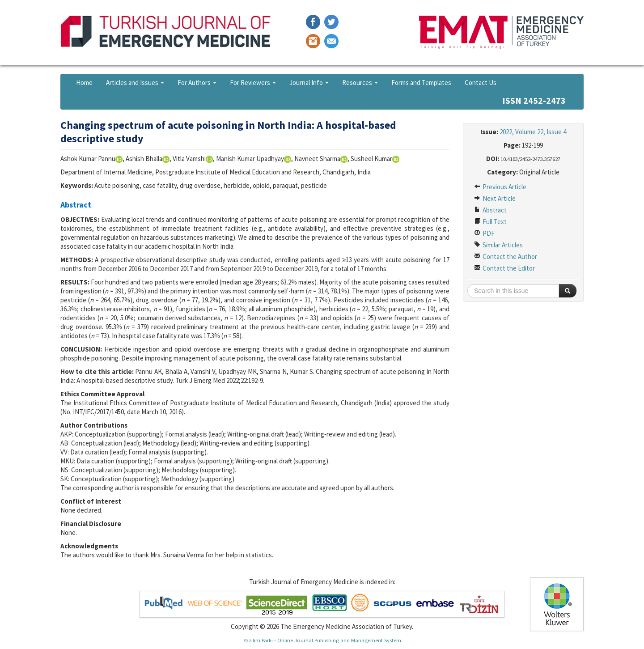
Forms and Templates (421, 83)
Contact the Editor (504, 268)
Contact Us (481, 83)
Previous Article (500, 187)
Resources (360, 83)
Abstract (490, 210)
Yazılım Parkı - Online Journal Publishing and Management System (322, 640)
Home (84, 83)
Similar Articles (498, 245)
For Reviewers (253, 83)
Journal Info (309, 83)
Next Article (495, 198)
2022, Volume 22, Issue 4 (533, 132)
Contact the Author (506, 257)
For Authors (197, 83)
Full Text (490, 222)
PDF (484, 233)
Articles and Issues (135, 83)
